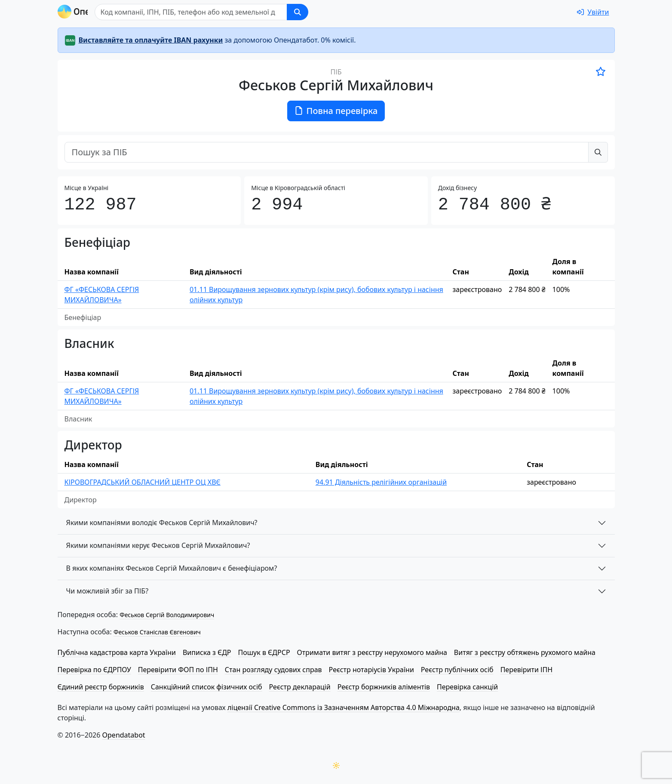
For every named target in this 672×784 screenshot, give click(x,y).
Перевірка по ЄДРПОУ (94, 670)
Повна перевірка (336, 111)
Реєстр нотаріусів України (371, 670)
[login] (593, 12)
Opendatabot (124, 735)
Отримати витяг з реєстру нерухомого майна (372, 652)
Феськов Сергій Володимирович (167, 615)
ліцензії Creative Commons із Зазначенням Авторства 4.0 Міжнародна (344, 707)
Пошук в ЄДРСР (264, 652)
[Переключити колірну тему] (336, 766)
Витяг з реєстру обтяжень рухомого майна (525, 652)
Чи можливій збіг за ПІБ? (107, 591)
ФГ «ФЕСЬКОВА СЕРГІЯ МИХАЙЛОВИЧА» (102, 295)
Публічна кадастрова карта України (117, 652)
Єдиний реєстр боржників (101, 687)
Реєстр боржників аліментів (384, 687)
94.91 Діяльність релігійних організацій (381, 482)
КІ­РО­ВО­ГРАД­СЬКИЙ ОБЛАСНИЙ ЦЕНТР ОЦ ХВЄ (143, 482)
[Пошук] (232, 12)
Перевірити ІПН (527, 670)
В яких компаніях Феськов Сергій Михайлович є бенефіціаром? (172, 568)
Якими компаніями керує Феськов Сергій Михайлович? (158, 545)
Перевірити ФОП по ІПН (178, 670)
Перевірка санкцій (467, 687)
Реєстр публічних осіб (457, 670)
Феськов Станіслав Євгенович (157, 632)
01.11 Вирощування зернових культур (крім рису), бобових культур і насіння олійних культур (316, 295)
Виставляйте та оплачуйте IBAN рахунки (151, 40)
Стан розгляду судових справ (273, 670)
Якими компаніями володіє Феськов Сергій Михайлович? (162, 523)
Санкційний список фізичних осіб (207, 687)
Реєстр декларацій (300, 687)
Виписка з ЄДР (207, 652)
